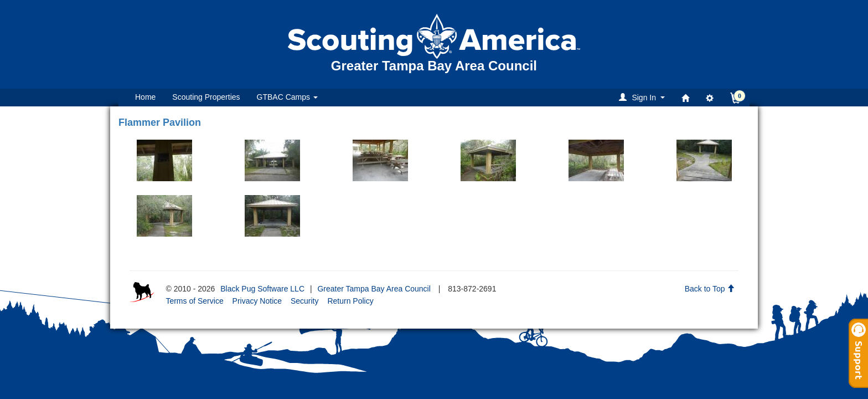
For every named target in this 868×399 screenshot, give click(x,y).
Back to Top (710, 289)
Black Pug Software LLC (262, 289)
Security (305, 301)
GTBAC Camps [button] (287, 97)
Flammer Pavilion (160, 122)
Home (145, 97)
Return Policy (350, 301)
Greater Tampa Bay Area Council (374, 289)
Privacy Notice (257, 301)
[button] (644, 97)
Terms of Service (194, 301)
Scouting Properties (206, 97)
